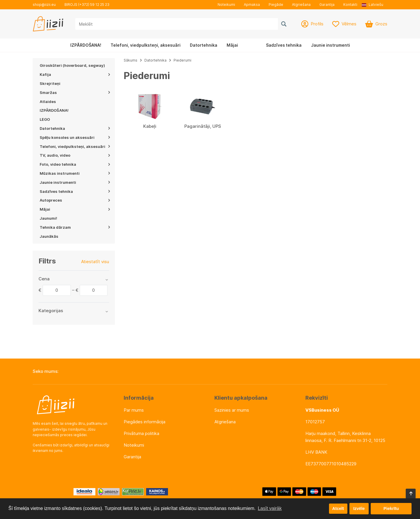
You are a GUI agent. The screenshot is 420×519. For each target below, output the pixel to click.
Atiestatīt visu (95, 262)
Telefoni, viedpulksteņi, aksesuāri (146, 45)
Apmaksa (252, 5)
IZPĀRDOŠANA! (86, 45)
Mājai (232, 45)
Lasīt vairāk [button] (270, 508)
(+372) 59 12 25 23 (94, 5)
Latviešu (372, 5)
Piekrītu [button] (391, 508)
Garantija (327, 5)
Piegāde (276, 5)
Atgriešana (301, 5)
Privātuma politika (141, 433)
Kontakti (350, 5)
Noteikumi (226, 5)
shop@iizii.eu (44, 5)
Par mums (134, 410)
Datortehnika (204, 45)
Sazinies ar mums (232, 410)
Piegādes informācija (145, 422)
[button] (374, 5)
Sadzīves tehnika (284, 45)
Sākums (131, 60)
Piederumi (182, 60)
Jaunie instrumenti (330, 45)
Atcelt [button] (338, 508)
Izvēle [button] (359, 508)
